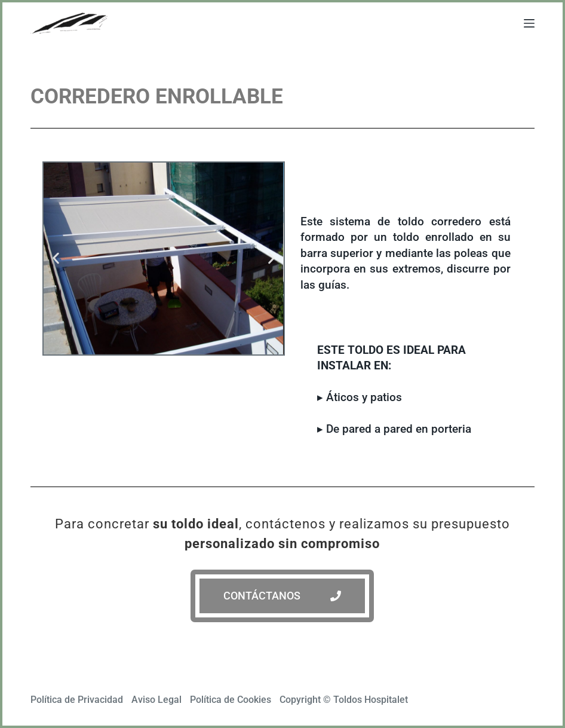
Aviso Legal (156, 700)
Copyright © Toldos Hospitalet (344, 700)
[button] (56, 259)
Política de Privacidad (77, 700)
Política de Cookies (231, 700)
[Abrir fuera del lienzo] (529, 23)
